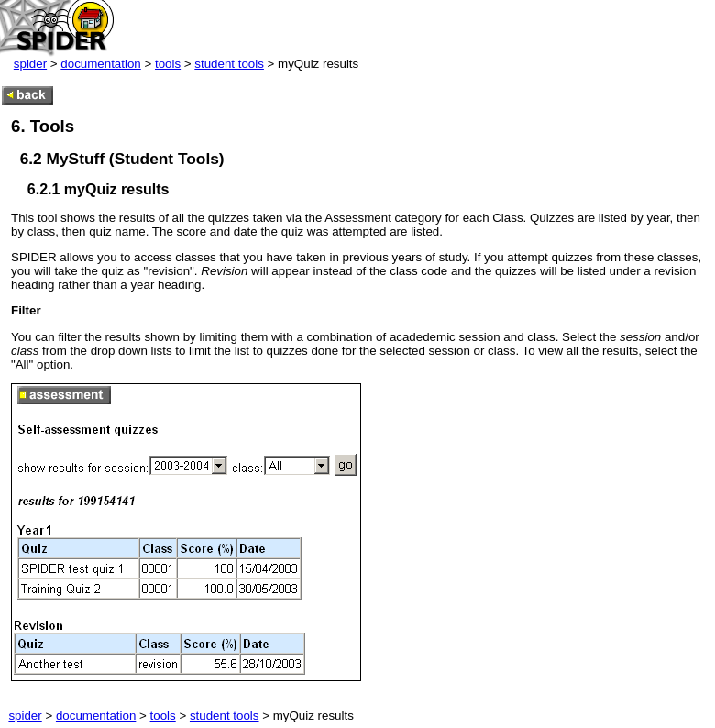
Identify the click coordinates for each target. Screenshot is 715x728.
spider (30, 64)
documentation (100, 64)
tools (168, 64)
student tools (229, 64)
